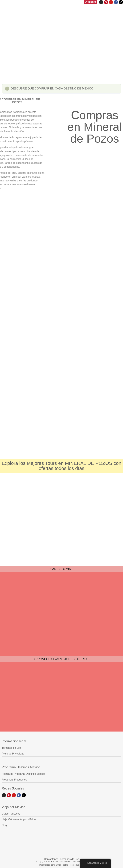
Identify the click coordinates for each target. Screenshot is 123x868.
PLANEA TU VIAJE (61, 569)
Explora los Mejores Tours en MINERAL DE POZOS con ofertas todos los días (62, 466)
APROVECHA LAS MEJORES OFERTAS (61, 659)
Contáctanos (51, 859)
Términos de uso (69, 859)
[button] (61, 90)
